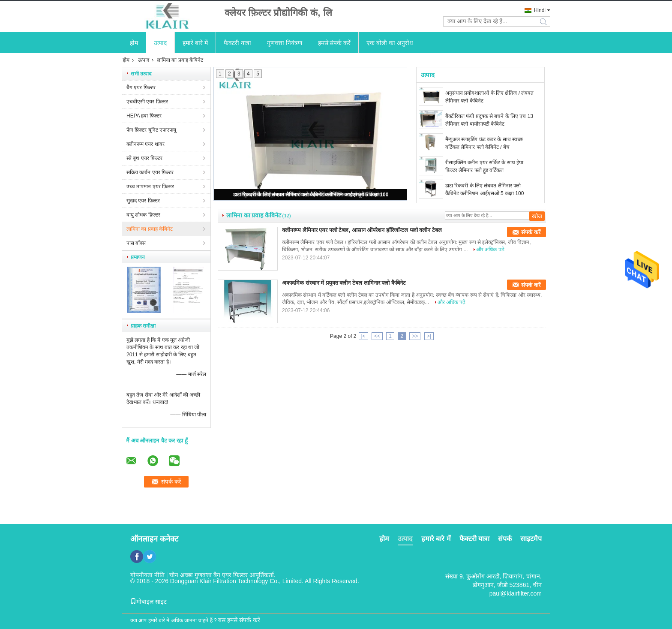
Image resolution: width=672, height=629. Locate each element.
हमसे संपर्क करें (334, 43)
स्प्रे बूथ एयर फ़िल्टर (144, 158)
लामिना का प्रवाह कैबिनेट (150, 229)
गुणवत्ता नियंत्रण (285, 43)
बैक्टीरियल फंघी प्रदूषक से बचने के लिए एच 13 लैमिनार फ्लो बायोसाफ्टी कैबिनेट (489, 120)
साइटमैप (531, 539)
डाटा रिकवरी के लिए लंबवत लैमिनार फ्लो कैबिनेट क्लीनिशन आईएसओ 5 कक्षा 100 (311, 195)
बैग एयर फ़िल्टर (141, 87)
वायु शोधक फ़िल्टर (143, 215)
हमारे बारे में (195, 43)
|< (363, 336)
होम (134, 43)
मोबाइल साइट (148, 602)
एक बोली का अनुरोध (390, 43)
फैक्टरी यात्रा (237, 43)
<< (377, 336)
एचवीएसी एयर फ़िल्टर (147, 102)
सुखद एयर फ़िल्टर (143, 201)
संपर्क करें (531, 232)
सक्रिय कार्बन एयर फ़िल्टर (150, 172)
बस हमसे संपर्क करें (239, 620)
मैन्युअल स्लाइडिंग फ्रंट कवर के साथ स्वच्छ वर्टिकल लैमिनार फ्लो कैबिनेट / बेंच (484, 143)
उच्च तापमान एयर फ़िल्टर (150, 187)
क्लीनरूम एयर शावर (145, 144)
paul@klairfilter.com (516, 593)
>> (415, 336)
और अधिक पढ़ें (490, 250)
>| (429, 336)
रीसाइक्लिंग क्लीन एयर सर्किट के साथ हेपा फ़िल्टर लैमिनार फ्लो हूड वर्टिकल (484, 166)
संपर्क (505, 539)
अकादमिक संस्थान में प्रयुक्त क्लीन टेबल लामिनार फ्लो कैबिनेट (344, 283)
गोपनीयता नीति (147, 575)
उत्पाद (160, 43)
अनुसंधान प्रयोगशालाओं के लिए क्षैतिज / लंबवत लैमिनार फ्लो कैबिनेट (489, 97)
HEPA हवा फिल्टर (144, 116)
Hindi (540, 10)
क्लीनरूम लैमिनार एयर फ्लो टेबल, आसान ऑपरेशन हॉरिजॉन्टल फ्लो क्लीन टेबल (362, 230)
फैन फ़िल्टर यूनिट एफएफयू (151, 130)
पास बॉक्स (136, 243)
